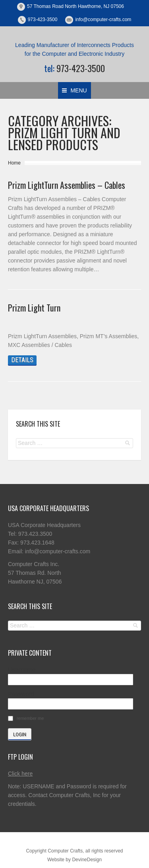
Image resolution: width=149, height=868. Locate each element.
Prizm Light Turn (34, 308)
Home (14, 163)
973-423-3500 (43, 20)
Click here (20, 774)
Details (22, 360)
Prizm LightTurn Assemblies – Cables (67, 185)
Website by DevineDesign (74, 860)
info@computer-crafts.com (103, 20)
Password (21, 694)
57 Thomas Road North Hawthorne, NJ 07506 (75, 6)
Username (22, 669)
